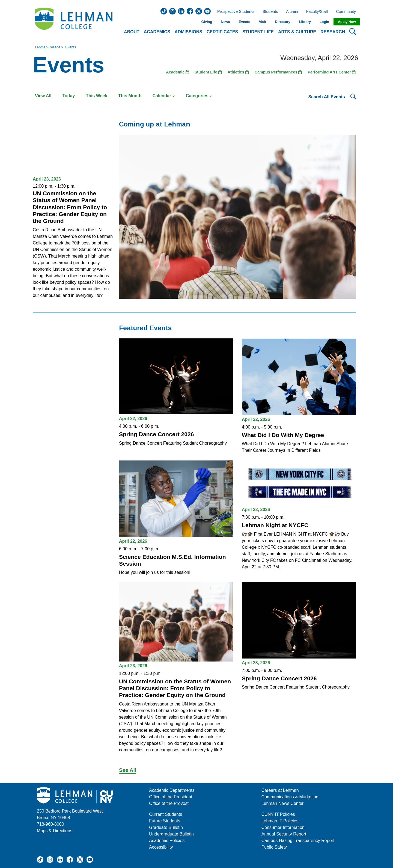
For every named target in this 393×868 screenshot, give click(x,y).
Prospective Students (234, 12)
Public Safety (274, 847)
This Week (96, 96)
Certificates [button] (222, 32)
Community (348, 12)
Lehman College (48, 47)
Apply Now (347, 22)
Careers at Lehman (280, 790)
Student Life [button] (258, 32)
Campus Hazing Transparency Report (298, 841)
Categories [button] (199, 96)
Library (305, 22)
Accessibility (161, 847)
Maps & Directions (55, 831)
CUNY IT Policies (278, 814)
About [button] (132, 32)
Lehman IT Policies (280, 821)
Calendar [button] (164, 96)
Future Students (165, 821)
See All (128, 770)
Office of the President (171, 797)
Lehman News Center (283, 803)
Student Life (208, 72)
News (225, 22)
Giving (207, 22)
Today (69, 96)
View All (43, 96)
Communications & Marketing (290, 797)
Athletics (238, 72)
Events (245, 22)
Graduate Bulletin (166, 827)
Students (270, 12)
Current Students (166, 814)
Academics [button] (157, 32)
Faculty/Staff (317, 12)
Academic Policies (167, 841)
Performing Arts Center (332, 72)
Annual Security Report (284, 834)
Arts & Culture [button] (297, 32)
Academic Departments (172, 790)
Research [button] (333, 32)
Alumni (292, 12)
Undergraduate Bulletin (171, 834)
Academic (178, 72)
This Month (130, 96)
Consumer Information (283, 827)
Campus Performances (278, 72)
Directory (282, 22)
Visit (263, 22)
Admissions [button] (188, 32)
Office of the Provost (169, 803)
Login (324, 22)
